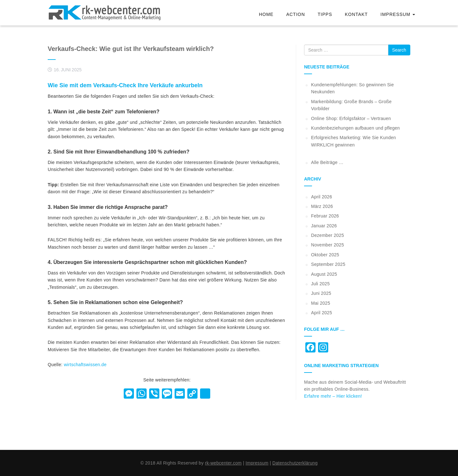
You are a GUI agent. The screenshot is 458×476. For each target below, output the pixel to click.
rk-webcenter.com (223, 463)
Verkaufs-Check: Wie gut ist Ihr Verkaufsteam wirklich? (131, 49)
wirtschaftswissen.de (85, 365)
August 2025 (324, 274)
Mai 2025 (321, 303)
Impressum (398, 14)
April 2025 (322, 313)
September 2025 (328, 264)
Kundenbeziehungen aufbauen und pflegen (355, 128)
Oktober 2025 (325, 255)
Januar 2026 (324, 226)
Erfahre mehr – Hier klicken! (333, 396)
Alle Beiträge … (327, 162)
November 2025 (328, 245)
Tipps (325, 14)
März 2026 (322, 206)
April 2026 (322, 197)
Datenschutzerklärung (295, 463)
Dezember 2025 (328, 235)
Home (266, 14)
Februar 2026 (325, 216)
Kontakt (356, 14)
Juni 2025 (321, 293)
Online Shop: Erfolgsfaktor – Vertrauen (351, 118)
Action (296, 14)
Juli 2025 (320, 284)
